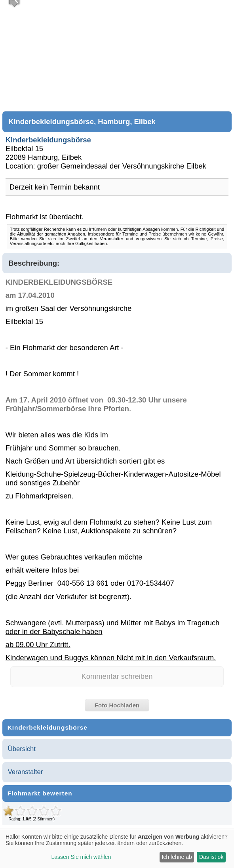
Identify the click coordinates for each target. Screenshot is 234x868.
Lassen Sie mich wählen (81, 857)
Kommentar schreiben (117, 676)
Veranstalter (26, 772)
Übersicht (22, 749)
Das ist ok (211, 857)
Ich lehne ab (177, 857)
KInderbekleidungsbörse (48, 140)
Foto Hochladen (117, 705)
